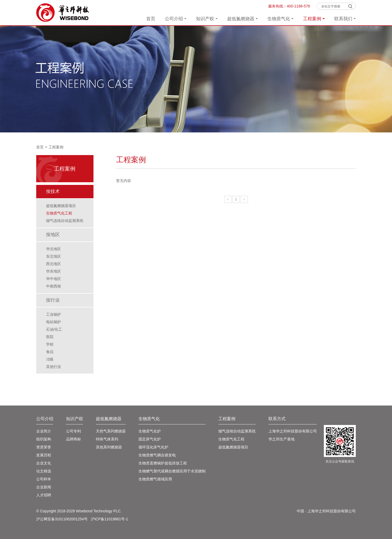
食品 (50, 352)
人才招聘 (44, 495)
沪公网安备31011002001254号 (62, 519)
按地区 (53, 235)
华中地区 (54, 279)
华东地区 (54, 271)
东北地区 (54, 256)
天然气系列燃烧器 (111, 431)
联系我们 (345, 19)
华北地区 (54, 249)
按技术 (53, 191)
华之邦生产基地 (281, 439)
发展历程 (44, 455)
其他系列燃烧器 (109, 447)
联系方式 (277, 419)
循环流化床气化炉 (153, 447)
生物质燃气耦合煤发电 (157, 455)
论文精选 (44, 471)
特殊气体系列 (107, 439)
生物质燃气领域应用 (155, 479)
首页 (151, 19)
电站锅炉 (54, 322)
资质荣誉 (44, 447)
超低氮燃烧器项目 (61, 206)
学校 (50, 344)
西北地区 (54, 264)
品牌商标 (73, 439)
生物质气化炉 (150, 431)
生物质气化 (280, 19)
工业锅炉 (54, 314)
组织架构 (44, 439)
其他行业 (54, 367)
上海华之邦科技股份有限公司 (293, 431)
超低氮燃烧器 (242, 19)
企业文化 (44, 463)
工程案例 (314, 19)
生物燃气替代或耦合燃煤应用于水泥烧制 (172, 471)
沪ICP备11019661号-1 (109, 519)
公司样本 (44, 479)
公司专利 (73, 431)
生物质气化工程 (59, 213)
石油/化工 (54, 329)
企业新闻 (44, 487)
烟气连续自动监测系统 (65, 221)
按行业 (53, 300)
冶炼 (50, 359)
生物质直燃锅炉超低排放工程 (163, 463)
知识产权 (207, 19)
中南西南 (54, 286)
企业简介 (44, 431)
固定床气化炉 (150, 439)
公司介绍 (176, 19)
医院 (50, 337)
